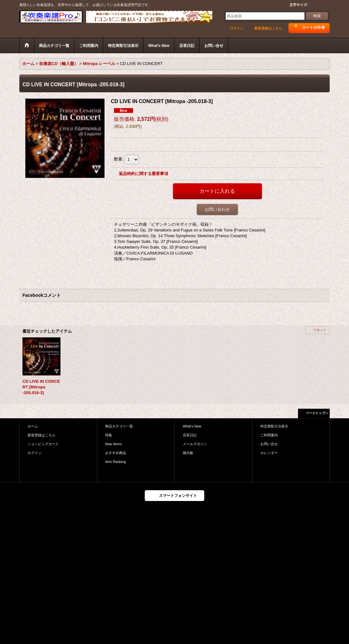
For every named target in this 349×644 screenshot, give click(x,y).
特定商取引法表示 (274, 426)
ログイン (237, 28)
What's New (192, 426)
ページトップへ (317, 413)
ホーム (33, 426)
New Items (113, 444)
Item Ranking (115, 462)
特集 (109, 435)
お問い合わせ (217, 209)
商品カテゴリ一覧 (119, 426)
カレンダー (269, 453)
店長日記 (190, 435)
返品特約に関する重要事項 (143, 174)
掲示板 (188, 453)
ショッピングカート (43, 444)
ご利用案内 (269, 435)
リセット (320, 330)
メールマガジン (195, 444)
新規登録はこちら (268, 28)
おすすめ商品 (116, 453)
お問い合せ (269, 444)
